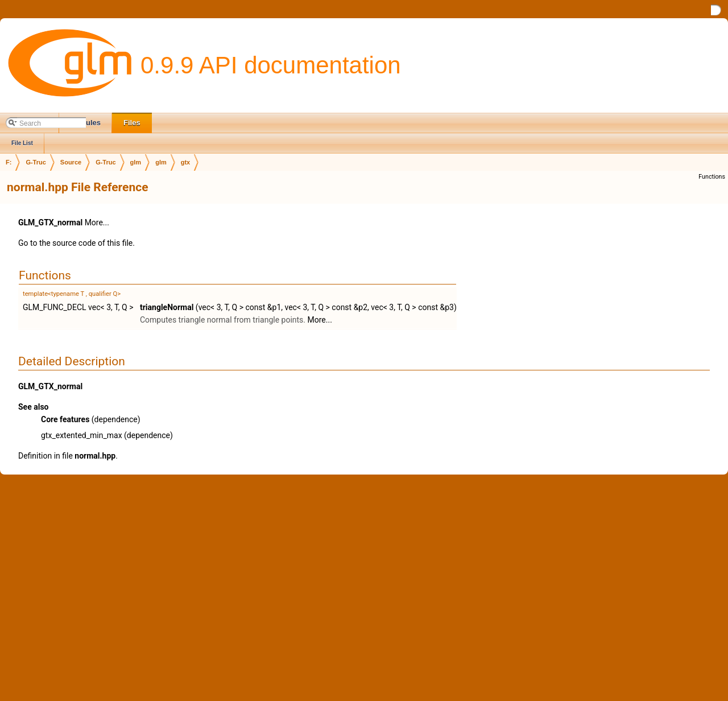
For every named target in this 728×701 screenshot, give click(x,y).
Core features (65, 419)
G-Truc (36, 162)
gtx (186, 162)
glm (136, 162)
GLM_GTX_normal (50, 222)
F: (9, 162)
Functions (712, 177)
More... (97, 222)
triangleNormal (167, 307)
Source (71, 162)
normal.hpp (95, 456)
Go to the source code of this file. (76, 243)
